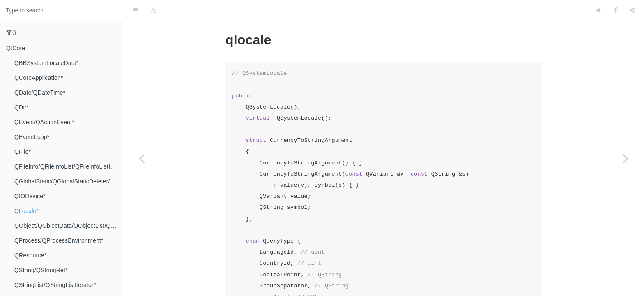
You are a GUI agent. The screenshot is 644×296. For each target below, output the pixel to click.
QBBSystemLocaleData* (47, 63)
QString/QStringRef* (41, 270)
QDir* (22, 107)
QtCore (16, 48)
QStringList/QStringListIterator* (55, 285)
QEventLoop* (32, 137)
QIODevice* (30, 196)
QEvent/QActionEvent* (44, 122)
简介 (12, 32)
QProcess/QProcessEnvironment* (59, 240)
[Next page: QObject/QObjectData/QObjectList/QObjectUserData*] (626, 158)
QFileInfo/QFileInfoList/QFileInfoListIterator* (69, 166)
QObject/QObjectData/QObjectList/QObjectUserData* (69, 226)
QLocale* (26, 211)
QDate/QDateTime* (40, 92)
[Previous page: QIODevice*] (142, 158)
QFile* (23, 152)
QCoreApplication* (39, 78)
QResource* (30, 255)
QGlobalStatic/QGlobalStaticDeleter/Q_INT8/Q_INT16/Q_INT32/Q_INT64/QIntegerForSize (69, 181)
